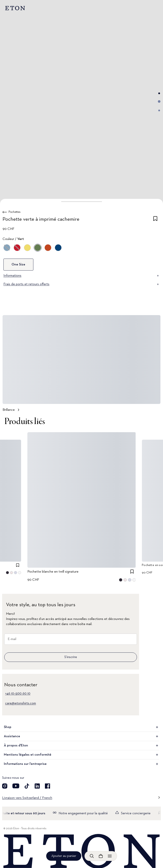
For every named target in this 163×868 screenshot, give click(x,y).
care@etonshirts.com (21, 703)
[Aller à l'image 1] (159, 93)
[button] (82, 202)
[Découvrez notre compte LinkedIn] (37, 786)
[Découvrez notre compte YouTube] (16, 786)
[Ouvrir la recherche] (92, 856)
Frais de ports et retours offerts (81, 284)
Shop (81, 727)
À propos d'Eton (81, 746)
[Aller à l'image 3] (159, 110)
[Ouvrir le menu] (110, 856)
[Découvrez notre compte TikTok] (27, 786)
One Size (18, 265)
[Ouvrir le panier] (101, 856)
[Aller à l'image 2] (159, 101)
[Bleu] (58, 248)
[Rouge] (17, 248)
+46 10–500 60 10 (18, 694)
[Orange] (48, 248)
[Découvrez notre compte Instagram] (5, 786)
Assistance (81, 736)
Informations (81, 276)
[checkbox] (155, 220)
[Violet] (7, 248)
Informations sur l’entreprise (81, 764)
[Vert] (38, 248)
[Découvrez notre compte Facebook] (47, 786)
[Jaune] (27, 248)
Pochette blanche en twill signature (53, 572)
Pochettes (15, 212)
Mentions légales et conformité (81, 755)
